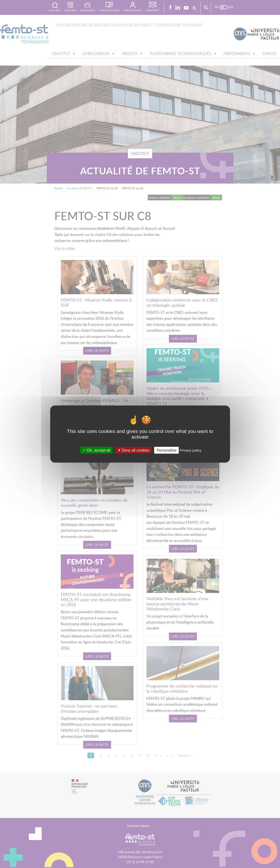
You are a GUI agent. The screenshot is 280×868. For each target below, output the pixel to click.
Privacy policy (191, 450)
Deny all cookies (134, 450)
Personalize (167, 450)
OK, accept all (97, 450)
